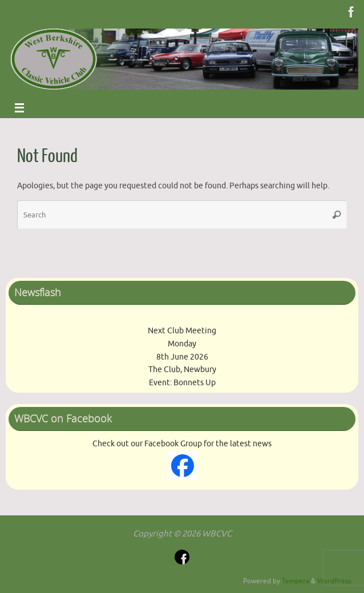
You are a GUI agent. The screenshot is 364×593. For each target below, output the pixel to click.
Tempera (296, 581)
